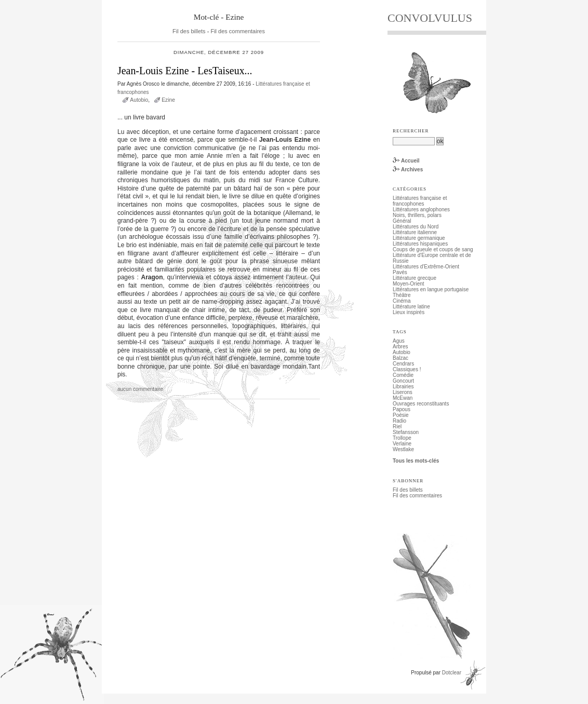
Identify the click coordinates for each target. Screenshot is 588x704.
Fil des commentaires (238, 31)
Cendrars (403, 364)
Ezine (168, 100)
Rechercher (411, 131)
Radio (399, 421)
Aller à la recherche (212, 3)
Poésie (401, 415)
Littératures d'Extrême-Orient (426, 267)
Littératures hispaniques (420, 244)
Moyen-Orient (409, 284)
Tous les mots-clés (416, 461)
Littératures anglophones (421, 209)
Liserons (403, 392)
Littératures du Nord (416, 227)
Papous (402, 409)
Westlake (403, 449)
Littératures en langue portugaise (431, 289)
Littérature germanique (419, 238)
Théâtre (402, 295)
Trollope (402, 438)
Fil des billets (189, 31)
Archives (412, 170)
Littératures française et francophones (420, 201)
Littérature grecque (415, 278)
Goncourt (403, 381)
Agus (399, 341)
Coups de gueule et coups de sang (433, 249)
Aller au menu (170, 3)
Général (402, 221)
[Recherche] (414, 141)
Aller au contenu (131, 3)
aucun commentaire (140, 389)
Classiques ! (407, 369)
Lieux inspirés (409, 312)
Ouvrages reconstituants (421, 404)
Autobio (139, 100)
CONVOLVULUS (430, 18)
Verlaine (402, 444)
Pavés (400, 272)
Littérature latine (411, 307)
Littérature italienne (415, 232)
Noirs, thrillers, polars (417, 215)
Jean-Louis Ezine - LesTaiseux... (185, 71)
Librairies (403, 387)
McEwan (403, 398)
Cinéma (402, 301)
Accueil (410, 161)
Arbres (400, 347)
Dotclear (452, 673)
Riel (397, 427)
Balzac (400, 358)
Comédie (403, 375)
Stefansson (406, 432)
